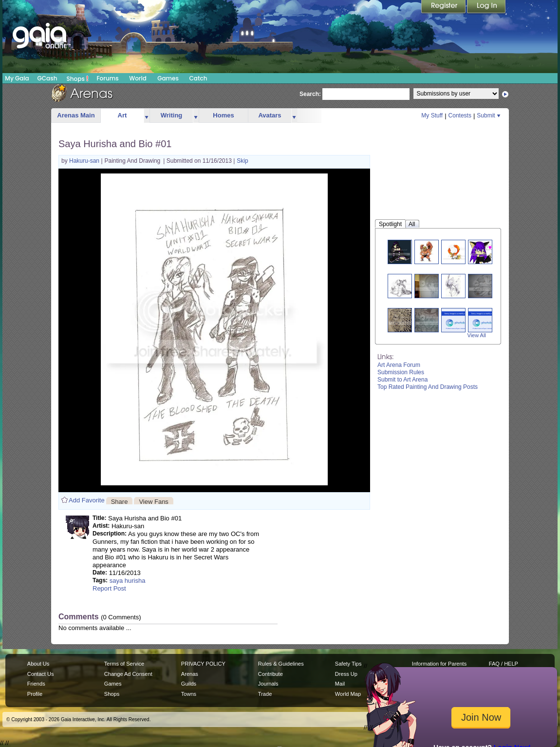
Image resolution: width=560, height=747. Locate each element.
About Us (38, 664)
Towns (189, 694)
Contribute (271, 674)
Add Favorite (87, 500)
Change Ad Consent (128, 674)
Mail (340, 684)
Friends (36, 684)
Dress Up (346, 674)
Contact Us (41, 674)
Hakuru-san (85, 161)
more (147, 116)
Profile (35, 694)
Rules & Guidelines (281, 664)
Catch (198, 78)
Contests (460, 115)
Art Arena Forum (399, 365)
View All (477, 335)
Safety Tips (348, 664)
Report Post (109, 588)
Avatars (270, 115)
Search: (310, 94)
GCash (47, 78)
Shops (78, 78)
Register (444, 7)
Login (486, 7)
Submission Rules (401, 372)
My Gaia (17, 78)
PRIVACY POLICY (203, 664)
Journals (268, 684)
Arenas (190, 674)
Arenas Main (76, 115)
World (138, 78)
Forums (107, 78)
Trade (265, 694)
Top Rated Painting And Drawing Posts (428, 387)
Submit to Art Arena (402, 380)
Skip (242, 161)
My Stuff (432, 115)
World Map (348, 694)
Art (122, 115)
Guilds (189, 684)
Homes (223, 115)
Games (168, 78)
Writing (172, 115)
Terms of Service (124, 664)
